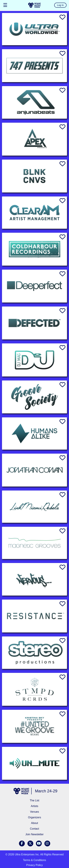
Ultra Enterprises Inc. (27, 854)
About (35, 823)
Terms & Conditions (34, 860)
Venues (34, 812)
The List (34, 800)
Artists (34, 806)
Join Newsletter (34, 834)
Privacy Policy (35, 865)
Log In (60, 5)
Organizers (34, 817)
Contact (34, 829)
